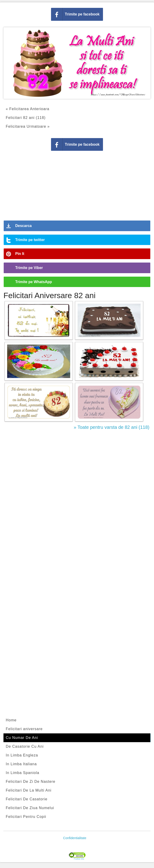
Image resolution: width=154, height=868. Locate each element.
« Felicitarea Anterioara (28, 109)
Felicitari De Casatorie (27, 799)
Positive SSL (79, 859)
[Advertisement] (77, 187)
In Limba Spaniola (23, 773)
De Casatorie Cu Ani (25, 746)
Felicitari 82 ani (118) (26, 118)
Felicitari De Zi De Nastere (31, 782)
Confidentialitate (75, 838)
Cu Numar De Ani (22, 738)
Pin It (20, 254)
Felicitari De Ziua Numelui (30, 808)
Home (11, 720)
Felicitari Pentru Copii (26, 817)
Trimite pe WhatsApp (34, 282)
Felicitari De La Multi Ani (29, 790)
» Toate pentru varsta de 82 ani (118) (112, 427)
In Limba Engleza (22, 755)
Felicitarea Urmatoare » (28, 126)
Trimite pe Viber (29, 268)
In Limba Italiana (21, 764)
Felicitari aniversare (24, 729)
